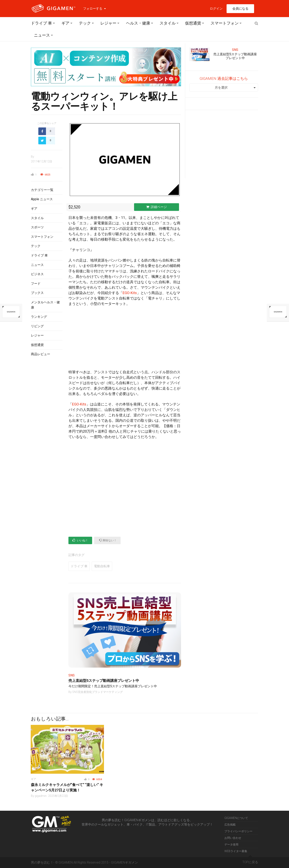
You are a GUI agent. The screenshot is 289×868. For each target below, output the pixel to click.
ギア (65, 23)
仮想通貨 (193, 23)
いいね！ (80, 540)
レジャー (108, 23)
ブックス (37, 293)
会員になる (240, 9)
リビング (37, 326)
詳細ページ (156, 207)
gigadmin (41, 796)
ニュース (42, 35)
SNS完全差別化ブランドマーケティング (98, 692)
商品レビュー (41, 354)
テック (85, 23)
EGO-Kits (130, 293)
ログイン (216, 9)
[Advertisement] (47, 425)
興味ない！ (108, 540)
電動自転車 (102, 566)
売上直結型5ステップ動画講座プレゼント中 (104, 681)
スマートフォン (225, 23)
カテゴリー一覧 (42, 190)
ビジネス (37, 274)
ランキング (39, 317)
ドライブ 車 (41, 23)
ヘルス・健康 (138, 23)
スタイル (168, 23)
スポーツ (37, 227)
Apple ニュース (42, 199)
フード (36, 284)
